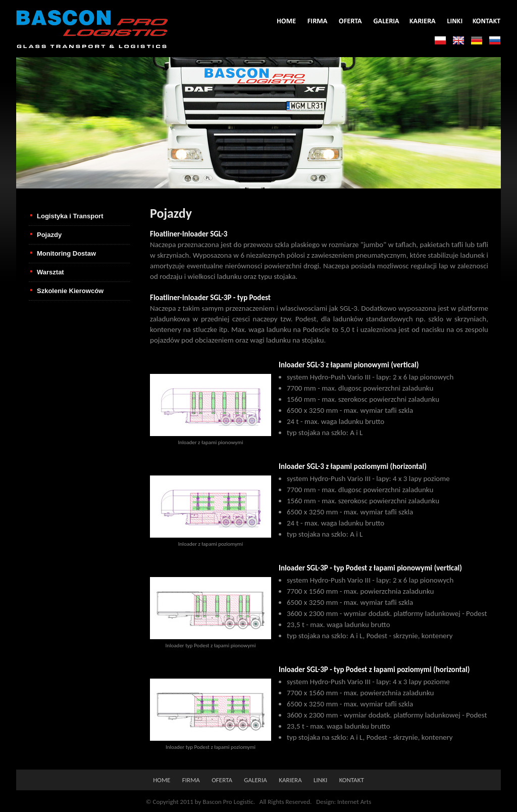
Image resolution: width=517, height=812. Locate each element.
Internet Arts (354, 802)
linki (320, 780)
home (162, 780)
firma (191, 780)
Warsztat (50, 272)
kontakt (352, 780)
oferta (222, 780)
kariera (290, 780)
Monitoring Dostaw (66, 253)
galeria (255, 780)
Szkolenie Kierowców (70, 291)
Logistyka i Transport (70, 216)
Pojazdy (49, 235)
